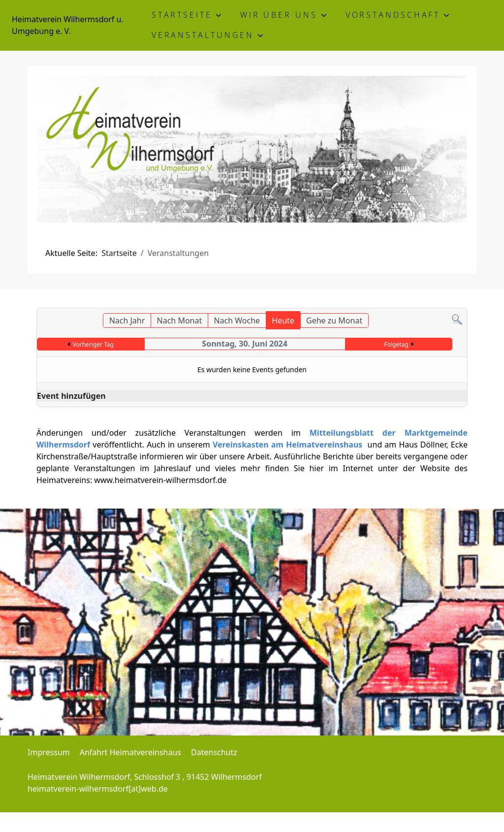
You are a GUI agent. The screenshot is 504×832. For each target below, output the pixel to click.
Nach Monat (180, 320)
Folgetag (396, 344)
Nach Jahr (127, 320)
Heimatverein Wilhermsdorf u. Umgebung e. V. (68, 25)
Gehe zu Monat (334, 320)
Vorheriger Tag (93, 344)
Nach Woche (237, 320)
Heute (283, 320)
